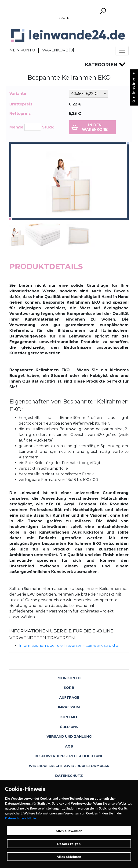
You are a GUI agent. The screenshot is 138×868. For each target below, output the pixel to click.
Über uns (69, 727)
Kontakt (69, 717)
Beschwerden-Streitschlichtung (69, 756)
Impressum (69, 707)
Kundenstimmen (134, 88)
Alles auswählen (69, 831)
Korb (69, 688)
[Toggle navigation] (122, 51)
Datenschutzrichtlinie (20, 818)
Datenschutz (69, 776)
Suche (64, 18)
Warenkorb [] (58, 50)
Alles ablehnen (69, 857)
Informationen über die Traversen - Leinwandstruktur (69, 645)
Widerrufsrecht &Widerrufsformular (69, 766)
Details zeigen (69, 844)
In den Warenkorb (95, 127)
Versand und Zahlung (69, 736)
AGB (69, 746)
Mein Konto (22, 50)
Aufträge (69, 697)
